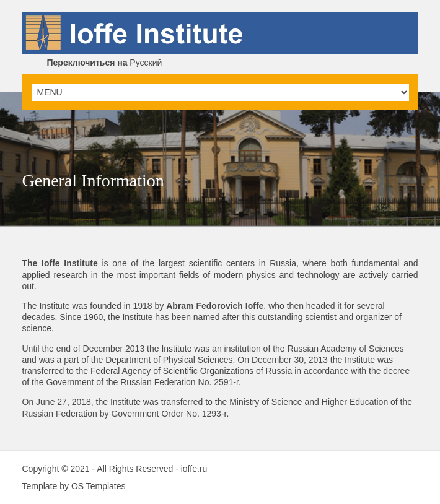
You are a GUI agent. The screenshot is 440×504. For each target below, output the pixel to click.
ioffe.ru (194, 469)
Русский (105, 63)
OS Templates (99, 486)
